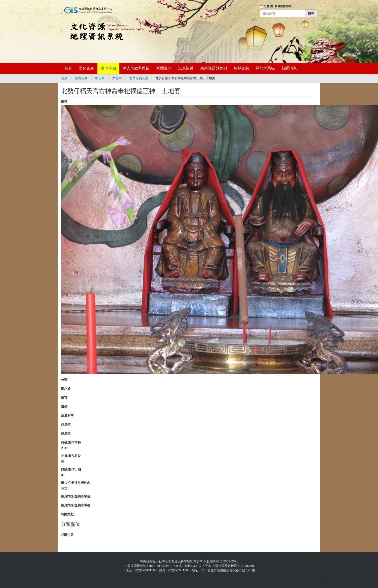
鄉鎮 (64, 407)
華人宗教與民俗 (136, 68)
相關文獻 (67, 514)
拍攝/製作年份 (71, 442)
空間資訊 (164, 68)
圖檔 (64, 101)
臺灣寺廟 (108, 68)
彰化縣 (100, 78)
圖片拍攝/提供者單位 (76, 496)
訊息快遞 (186, 68)
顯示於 (66, 389)
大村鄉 (117, 78)
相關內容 (67, 535)
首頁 (68, 68)
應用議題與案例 (214, 68)
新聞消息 (289, 68)
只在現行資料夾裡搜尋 (277, 6)
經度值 (66, 424)
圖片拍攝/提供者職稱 (76, 505)
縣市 (64, 398)
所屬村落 (67, 415)
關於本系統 (265, 68)
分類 (64, 380)
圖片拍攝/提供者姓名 (76, 483)
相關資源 (241, 68)
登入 (254, 20)
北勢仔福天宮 (139, 78)
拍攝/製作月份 (71, 456)
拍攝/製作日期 (71, 469)
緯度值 (66, 433)
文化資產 (86, 68)
